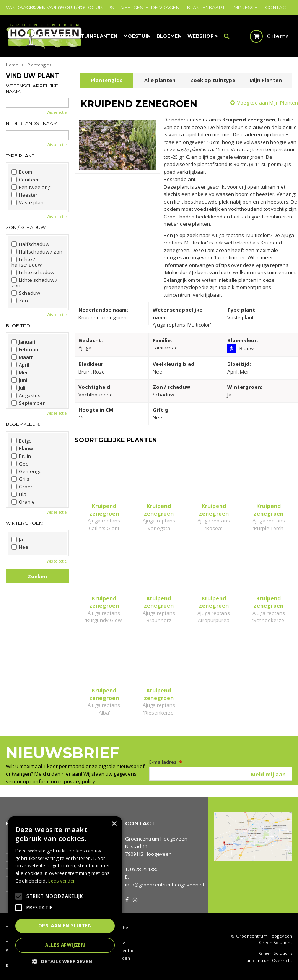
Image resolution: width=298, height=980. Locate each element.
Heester (24, 195)
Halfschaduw (30, 244)
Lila (19, 494)
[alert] (65, 894)
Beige (22, 441)
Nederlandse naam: (32, 123)
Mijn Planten (266, 80)
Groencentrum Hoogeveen (156, 839)
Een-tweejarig (31, 187)
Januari (23, 342)
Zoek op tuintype (213, 80)
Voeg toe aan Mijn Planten (268, 103)
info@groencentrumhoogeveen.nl (164, 885)
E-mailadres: (166, 762)
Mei (19, 372)
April (20, 365)
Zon (20, 301)
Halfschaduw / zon (37, 252)
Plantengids (107, 80)
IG (135, 899)
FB (127, 899)
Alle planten (160, 80)
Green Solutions (276, 942)
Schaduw (26, 293)
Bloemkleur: (23, 424)
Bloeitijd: (19, 326)
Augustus (26, 395)
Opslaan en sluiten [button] (65, 926)
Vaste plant (28, 202)
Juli (18, 388)
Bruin (21, 456)
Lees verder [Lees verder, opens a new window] (62, 881)
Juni (19, 380)
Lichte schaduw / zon (34, 283)
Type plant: (21, 156)
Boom (22, 172)
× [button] (114, 824)
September (28, 403)
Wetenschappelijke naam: (32, 88)
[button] (65, 961)
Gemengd (27, 471)
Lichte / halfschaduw (27, 262)
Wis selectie (57, 112)
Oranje (23, 502)
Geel (21, 464)
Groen (23, 487)
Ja (17, 539)
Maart (22, 357)
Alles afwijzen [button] (65, 945)
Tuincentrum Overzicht (268, 961)
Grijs (20, 479)
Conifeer (25, 180)
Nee (20, 547)
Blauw (22, 448)
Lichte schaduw (33, 272)
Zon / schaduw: (26, 227)
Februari (25, 349)
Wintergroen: (25, 523)
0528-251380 (144, 869)
